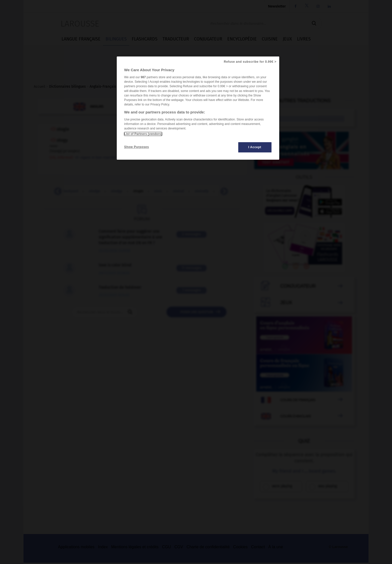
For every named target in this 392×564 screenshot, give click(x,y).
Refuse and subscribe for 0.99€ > (250, 62)
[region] (198, 108)
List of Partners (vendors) (143, 134)
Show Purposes (137, 147)
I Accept (255, 147)
